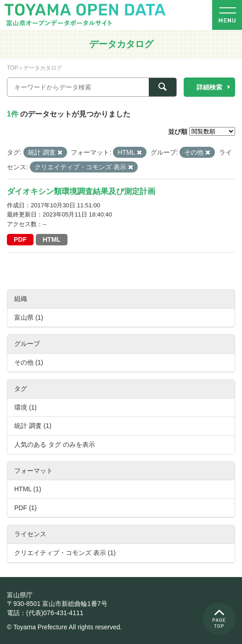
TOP (12, 68)
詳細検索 (209, 87)
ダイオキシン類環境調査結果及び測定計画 (81, 192)
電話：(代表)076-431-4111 (45, 613)
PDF (20, 239)
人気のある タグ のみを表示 (55, 444)
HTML (52, 239)
